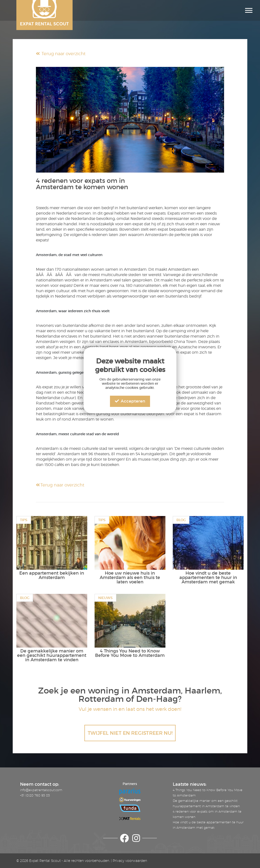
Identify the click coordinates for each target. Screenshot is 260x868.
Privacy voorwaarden (130, 861)
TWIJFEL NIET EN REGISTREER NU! (130, 733)
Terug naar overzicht (61, 54)
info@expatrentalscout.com (41, 790)
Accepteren (130, 401)
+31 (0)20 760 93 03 (35, 795)
